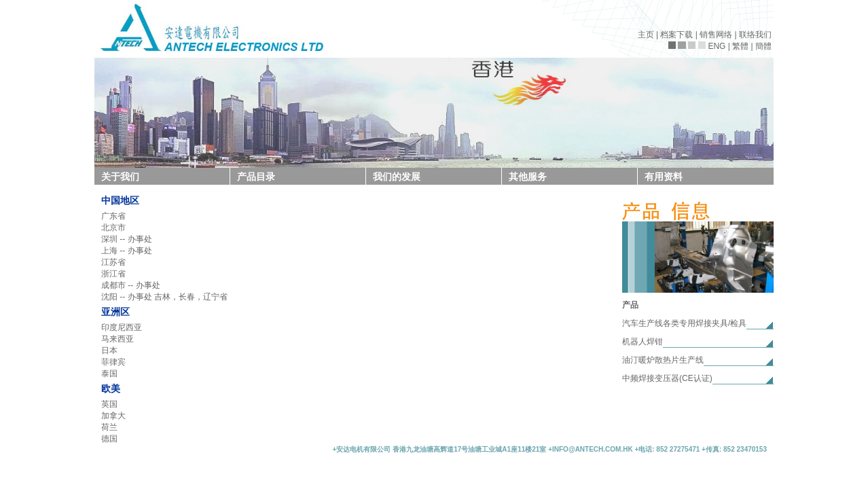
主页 (646, 35)
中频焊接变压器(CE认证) (667, 378)
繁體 (740, 46)
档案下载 (676, 35)
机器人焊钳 (643, 342)
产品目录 (256, 177)
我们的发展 (397, 177)
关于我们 (120, 177)
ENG (717, 46)
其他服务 (528, 177)
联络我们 (755, 35)
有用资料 (664, 177)
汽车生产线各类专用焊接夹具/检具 (684, 323)
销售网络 (716, 35)
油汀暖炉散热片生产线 (663, 360)
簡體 (763, 46)
